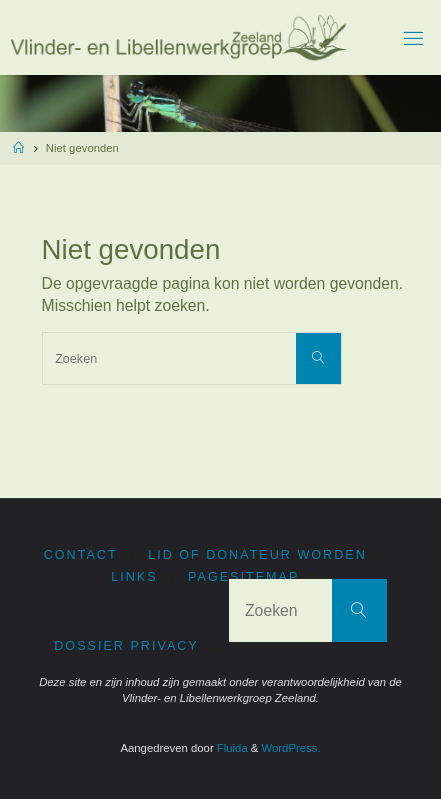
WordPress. (291, 748)
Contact (81, 555)
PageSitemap (243, 577)
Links (134, 577)
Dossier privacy (126, 646)
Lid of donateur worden (257, 555)
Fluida (231, 748)
